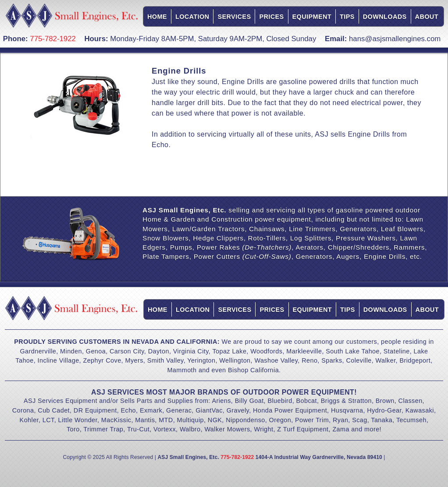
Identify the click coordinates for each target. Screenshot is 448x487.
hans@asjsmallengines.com (395, 39)
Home (157, 17)
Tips (347, 17)
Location (192, 17)
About (427, 17)
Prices (271, 17)
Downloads (385, 17)
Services (234, 17)
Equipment (312, 17)
